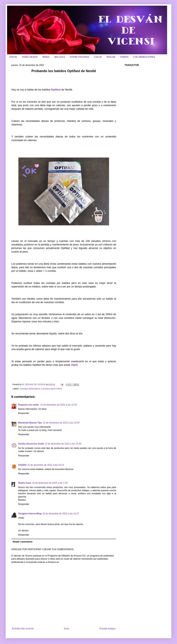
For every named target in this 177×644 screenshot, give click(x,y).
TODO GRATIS (30, 57)
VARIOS (124, 57)
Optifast (56, 90)
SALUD (98, 57)
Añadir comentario (22, 542)
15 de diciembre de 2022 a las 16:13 (46, 465)
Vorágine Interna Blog (30, 514)
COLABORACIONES (144, 57)
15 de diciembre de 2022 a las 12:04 (61, 423)
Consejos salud (48, 389)
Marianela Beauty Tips (30, 423)
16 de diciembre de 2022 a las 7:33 (50, 483)
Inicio (66, 629)
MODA (46, 57)
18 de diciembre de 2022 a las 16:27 (61, 514)
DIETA (59, 389)
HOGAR (111, 57)
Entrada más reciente (23, 629)
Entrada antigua (107, 629)
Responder (24, 413)
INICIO (13, 57)
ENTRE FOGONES (80, 57)
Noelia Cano (25, 483)
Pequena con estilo (29, 405)
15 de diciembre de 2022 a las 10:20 (59, 405)
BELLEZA (60, 57)
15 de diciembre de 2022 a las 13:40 (63, 444)
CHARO (22, 465)
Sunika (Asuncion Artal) (31, 444)
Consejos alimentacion (30, 389)
